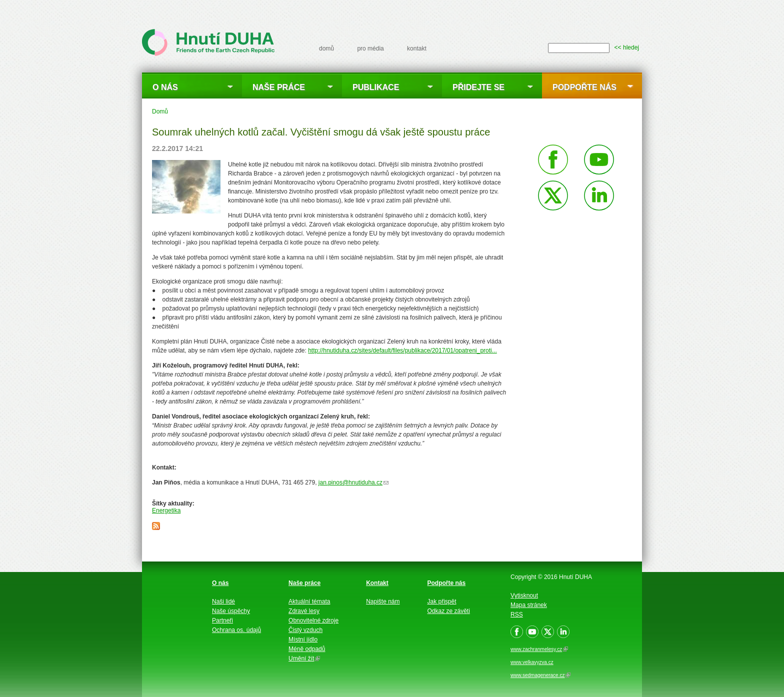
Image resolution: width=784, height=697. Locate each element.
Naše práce (279, 87)
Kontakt (377, 583)
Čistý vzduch (305, 630)
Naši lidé (223, 601)
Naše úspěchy (231, 611)
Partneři (222, 620)
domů (326, 48)
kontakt (417, 48)
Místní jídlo (303, 639)
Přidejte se (478, 87)
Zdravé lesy (304, 611)
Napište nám (383, 601)
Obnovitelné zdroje (313, 620)
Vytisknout (524, 595)
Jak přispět (442, 601)
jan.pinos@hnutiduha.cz (353, 482)
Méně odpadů (307, 649)
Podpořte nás (584, 87)
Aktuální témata (309, 601)
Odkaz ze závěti (449, 611)
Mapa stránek (529, 605)
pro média (370, 48)
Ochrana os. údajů (236, 630)
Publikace (376, 87)
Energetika (166, 510)
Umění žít (304, 658)
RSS (517, 614)
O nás (165, 87)
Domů (160, 111)
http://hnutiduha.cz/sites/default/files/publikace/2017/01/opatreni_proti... (402, 350)
